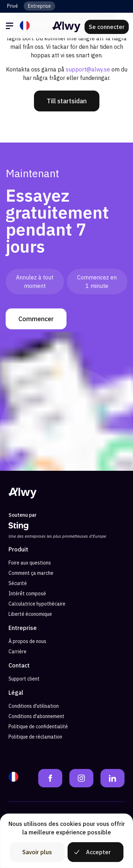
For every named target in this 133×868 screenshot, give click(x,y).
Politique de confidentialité (38, 727)
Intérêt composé (27, 594)
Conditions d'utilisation (34, 706)
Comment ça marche (31, 573)
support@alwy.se (88, 69)
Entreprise (39, 6)
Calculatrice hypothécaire (37, 604)
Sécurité (18, 583)
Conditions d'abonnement (36, 716)
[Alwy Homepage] (66, 27)
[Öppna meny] (11, 27)
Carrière (18, 652)
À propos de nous (27, 641)
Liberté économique (30, 614)
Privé (13, 6)
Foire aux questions (30, 563)
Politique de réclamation (35, 737)
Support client (24, 679)
